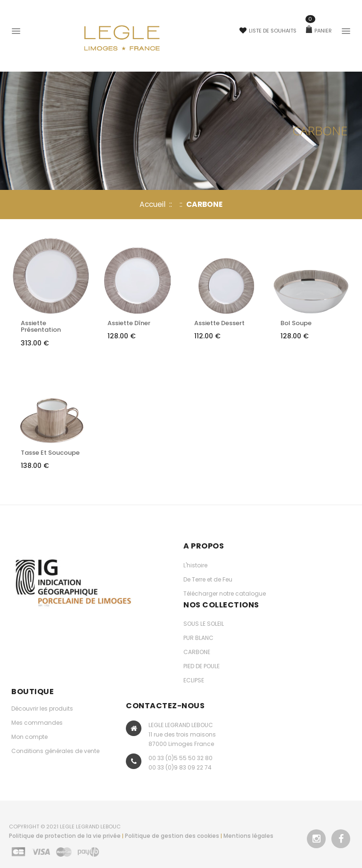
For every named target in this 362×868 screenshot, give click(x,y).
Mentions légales (248, 836)
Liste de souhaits (268, 31)
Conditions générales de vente (55, 751)
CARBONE (197, 652)
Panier (319, 31)
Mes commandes (37, 723)
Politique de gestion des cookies (172, 836)
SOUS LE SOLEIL (204, 624)
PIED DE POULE (202, 666)
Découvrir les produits (42, 708)
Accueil (152, 204)
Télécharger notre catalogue (225, 594)
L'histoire (195, 565)
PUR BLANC (198, 638)
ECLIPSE (194, 680)
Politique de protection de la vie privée (65, 836)
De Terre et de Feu (208, 579)
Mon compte (29, 737)
